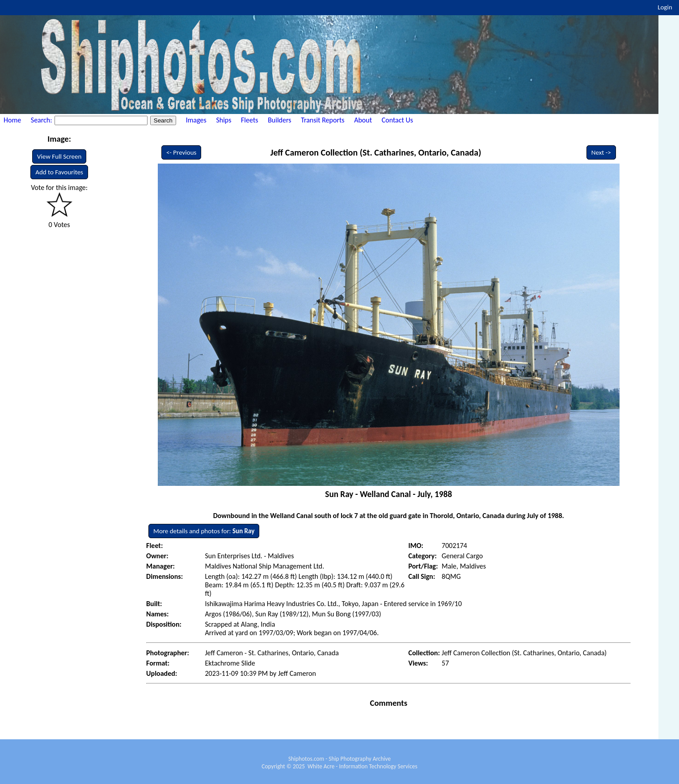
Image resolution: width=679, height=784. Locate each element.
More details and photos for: (204, 531)
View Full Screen (59, 156)
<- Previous (181, 152)
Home (12, 120)
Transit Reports (323, 120)
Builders (279, 120)
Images (196, 120)
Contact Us (397, 120)
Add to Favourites (59, 172)
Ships (224, 120)
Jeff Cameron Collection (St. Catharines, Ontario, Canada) (376, 152)
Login (665, 7)
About (363, 120)
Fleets (249, 120)
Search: (42, 120)
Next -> (601, 152)
